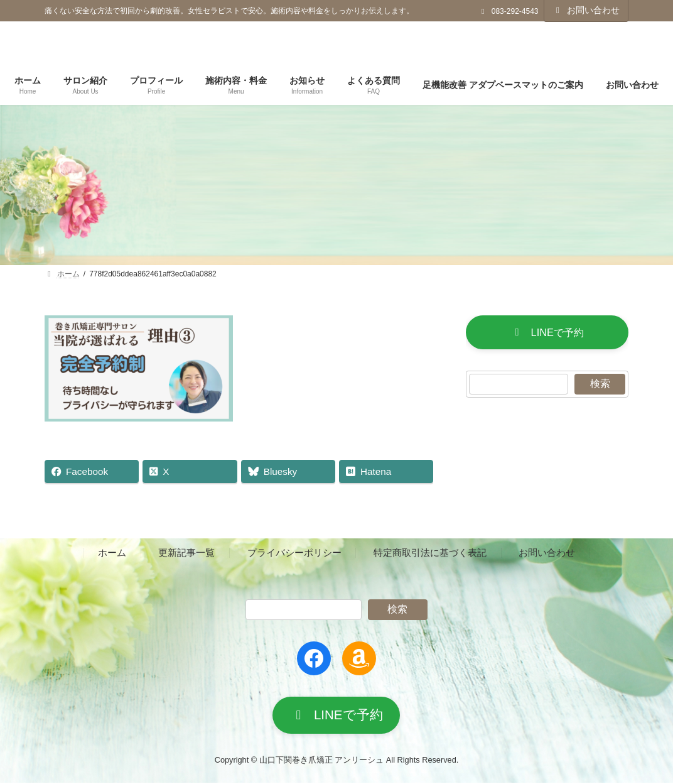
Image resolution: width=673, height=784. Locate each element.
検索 (600, 384)
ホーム (112, 553)
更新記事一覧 (186, 553)
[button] (547, 333)
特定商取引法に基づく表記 (430, 553)
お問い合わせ (586, 10)
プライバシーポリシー (294, 553)
